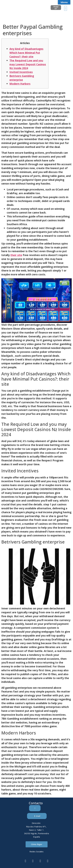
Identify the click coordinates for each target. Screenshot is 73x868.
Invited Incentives (21, 72)
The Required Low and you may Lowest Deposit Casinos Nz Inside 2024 (28, 64)
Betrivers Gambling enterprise (22, 78)
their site (16, 255)
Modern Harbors (20, 84)
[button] (66, 8)
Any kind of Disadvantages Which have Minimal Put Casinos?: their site (26, 53)
